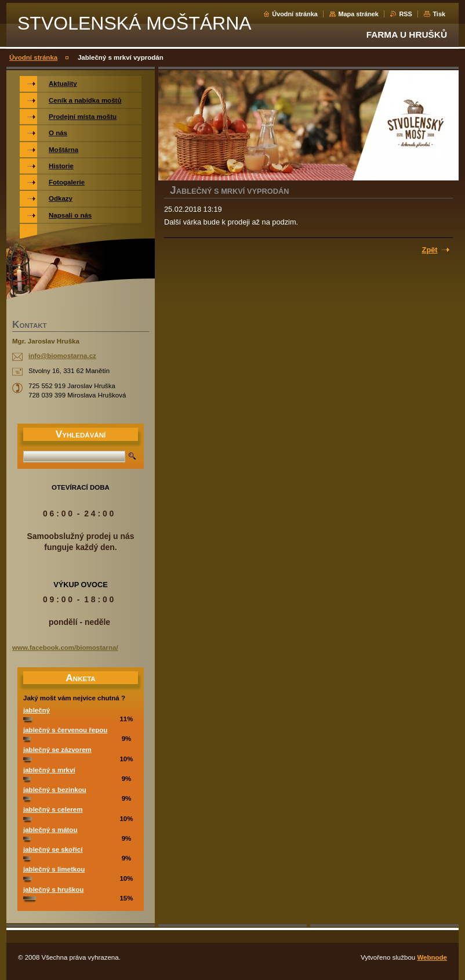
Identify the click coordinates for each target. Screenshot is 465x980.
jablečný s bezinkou (55, 790)
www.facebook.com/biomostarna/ (65, 648)
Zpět (430, 250)
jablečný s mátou (50, 830)
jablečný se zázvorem (57, 750)
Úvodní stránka (295, 14)
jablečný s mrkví (49, 770)
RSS (405, 14)
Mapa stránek (358, 14)
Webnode (432, 957)
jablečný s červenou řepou (65, 730)
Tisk (439, 14)
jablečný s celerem (53, 809)
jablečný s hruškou (53, 889)
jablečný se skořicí (53, 849)
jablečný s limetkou (54, 869)
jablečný (37, 710)
